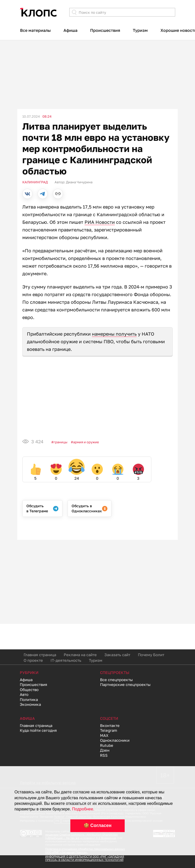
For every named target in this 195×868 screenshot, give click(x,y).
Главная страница (40, 655)
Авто (24, 694)
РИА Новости (100, 222)
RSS (104, 755)
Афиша (70, 30)
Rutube (107, 745)
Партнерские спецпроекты (125, 684)
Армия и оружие (86, 442)
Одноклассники (115, 740)
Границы (60, 442)
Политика (29, 699)
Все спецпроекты (116, 680)
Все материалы (35, 30)
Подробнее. (83, 809)
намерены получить (114, 334)
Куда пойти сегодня (38, 730)
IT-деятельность (66, 660)
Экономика (30, 704)
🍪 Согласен (97, 825)
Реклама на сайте (80, 655)
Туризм (140, 30)
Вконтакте (110, 725)
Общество (29, 690)
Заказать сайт (117, 655)
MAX (104, 735)
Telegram (109, 730)
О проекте (33, 660)
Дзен (105, 750)
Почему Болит (151, 655)
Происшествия (105, 30)
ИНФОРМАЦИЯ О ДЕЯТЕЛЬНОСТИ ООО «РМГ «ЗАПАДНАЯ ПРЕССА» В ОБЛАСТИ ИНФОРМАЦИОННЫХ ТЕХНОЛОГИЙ (85, 858)
